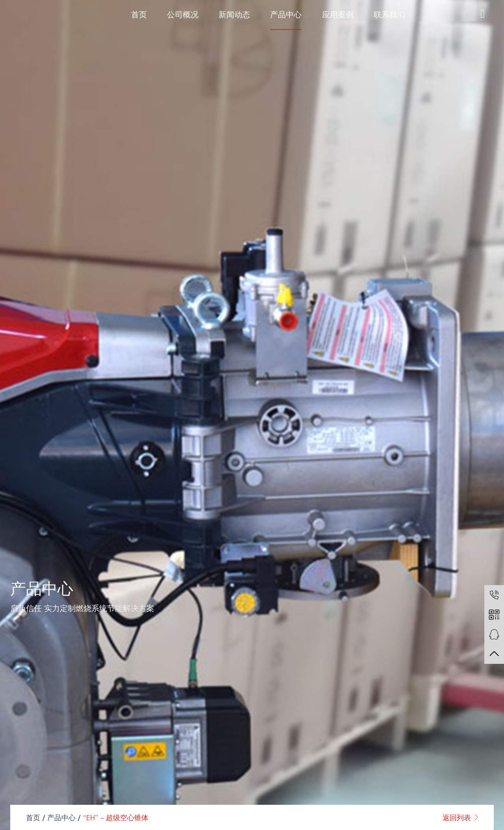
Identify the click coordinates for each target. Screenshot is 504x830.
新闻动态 (234, 14)
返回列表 (457, 817)
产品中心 (286, 14)
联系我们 (389, 14)
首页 (139, 14)
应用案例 (338, 14)
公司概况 (183, 14)
